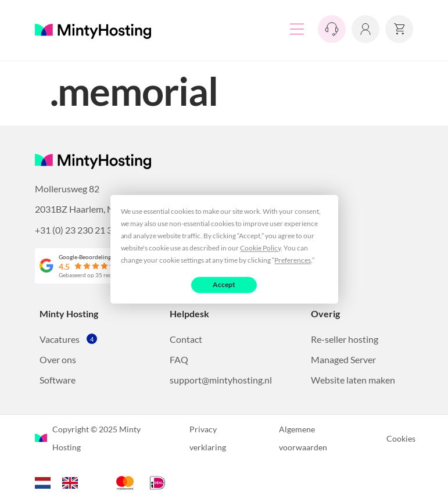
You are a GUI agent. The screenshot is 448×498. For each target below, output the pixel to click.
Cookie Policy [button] (260, 248)
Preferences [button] (293, 260)
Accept (224, 284)
